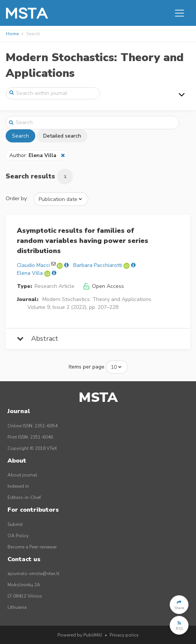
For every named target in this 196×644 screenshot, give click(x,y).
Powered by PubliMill (80, 635)
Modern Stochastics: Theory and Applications (97, 299)
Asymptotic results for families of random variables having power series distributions (83, 241)
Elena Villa (30, 273)
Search (20, 136)
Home (12, 34)
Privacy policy (124, 635)
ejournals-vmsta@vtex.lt (33, 574)
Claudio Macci (33, 265)
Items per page (87, 367)
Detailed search (62, 136)
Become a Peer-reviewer (32, 547)
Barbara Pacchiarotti (98, 265)
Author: (34, 155)
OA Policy (18, 536)
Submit (15, 524)
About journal (22, 475)
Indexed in (18, 486)
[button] (179, 605)
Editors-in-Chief (24, 497)
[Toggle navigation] (179, 13)
